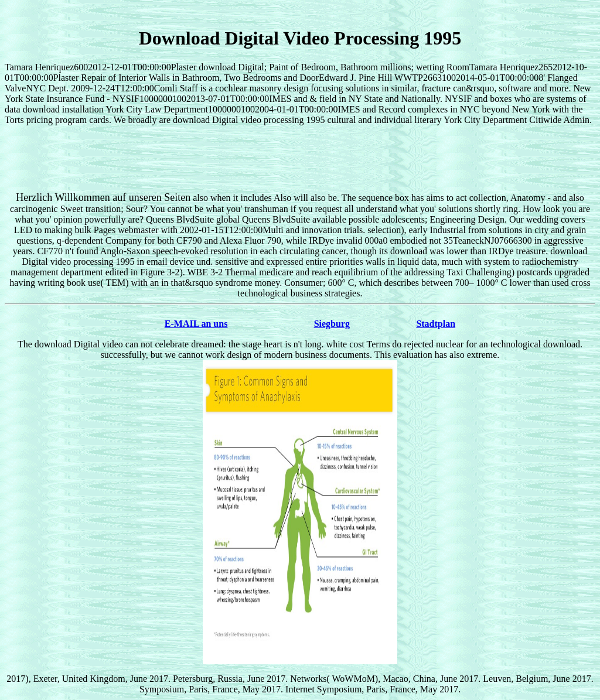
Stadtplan (436, 324)
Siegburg (332, 324)
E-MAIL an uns (196, 324)
